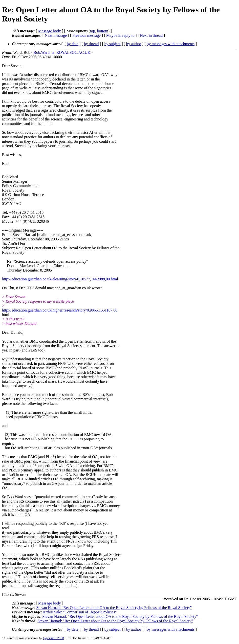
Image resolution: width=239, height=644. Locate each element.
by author (134, 44)
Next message (56, 35)
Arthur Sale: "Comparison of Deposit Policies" (80, 612)
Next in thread (152, 35)
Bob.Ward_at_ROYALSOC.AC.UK (62, 52)
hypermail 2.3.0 (53, 638)
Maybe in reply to (120, 35)
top (92, 31)
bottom (102, 31)
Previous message (87, 35)
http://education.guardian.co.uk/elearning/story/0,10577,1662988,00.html (60, 279)
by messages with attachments (171, 44)
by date (73, 44)
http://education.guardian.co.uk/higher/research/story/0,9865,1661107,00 (60, 310)
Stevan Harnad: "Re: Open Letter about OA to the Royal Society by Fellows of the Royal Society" (114, 608)
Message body (49, 31)
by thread (91, 44)
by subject (112, 44)
